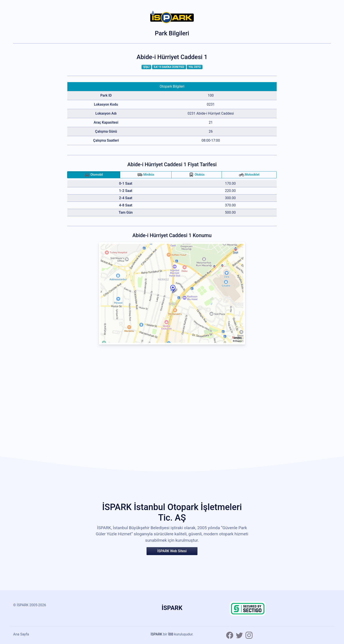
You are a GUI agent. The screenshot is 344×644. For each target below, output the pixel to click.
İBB (171, 634)
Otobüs (197, 175)
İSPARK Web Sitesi (172, 551)
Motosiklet (249, 175)
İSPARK (156, 634)
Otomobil (94, 175)
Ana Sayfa (21, 634)
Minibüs (146, 175)
